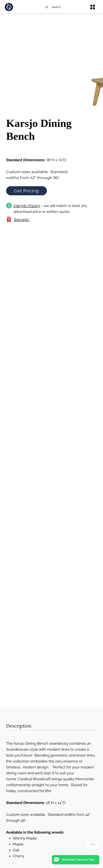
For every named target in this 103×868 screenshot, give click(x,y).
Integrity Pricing (27, 206)
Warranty (21, 220)
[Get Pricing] (26, 191)
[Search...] (64, 7)
